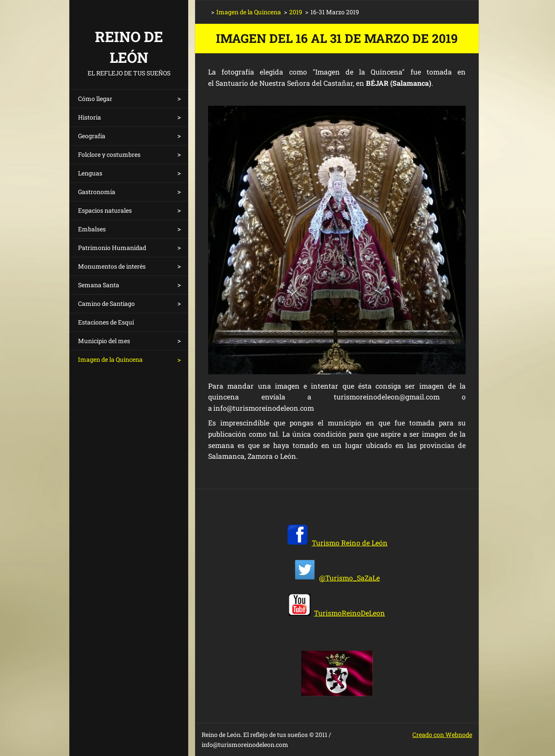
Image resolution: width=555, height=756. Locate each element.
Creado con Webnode (442, 735)
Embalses (92, 229)
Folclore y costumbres (109, 154)
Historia (90, 117)
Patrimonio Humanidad (112, 248)
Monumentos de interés (112, 266)
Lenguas (90, 173)
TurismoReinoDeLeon (349, 613)
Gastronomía (97, 192)
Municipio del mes (104, 341)
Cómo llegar (95, 99)
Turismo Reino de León (350, 543)
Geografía (92, 136)
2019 (296, 12)
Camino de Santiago (106, 303)
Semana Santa (99, 285)
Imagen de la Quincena (110, 359)
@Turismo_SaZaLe (349, 578)
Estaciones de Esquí (106, 322)
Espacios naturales (105, 210)
